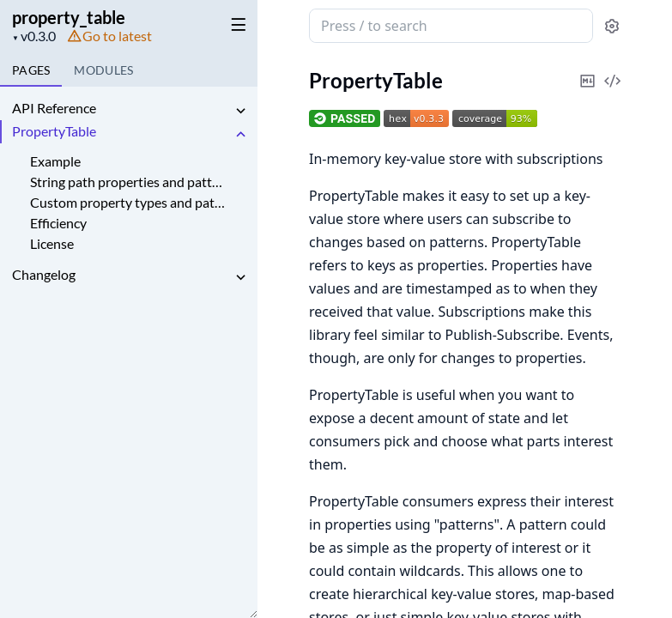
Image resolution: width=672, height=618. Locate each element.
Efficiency (58, 223)
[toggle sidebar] (235, 24)
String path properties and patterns (127, 182)
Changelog (44, 274)
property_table (69, 17)
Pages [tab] (31, 70)
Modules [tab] (103, 70)
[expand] (240, 111)
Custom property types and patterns (127, 202)
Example (55, 161)
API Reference (54, 108)
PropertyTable (54, 131)
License (52, 243)
